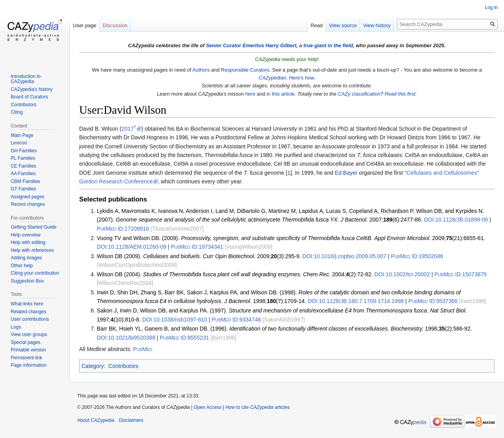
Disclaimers (131, 420)
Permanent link (26, 358)
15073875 (460, 274)
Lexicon (19, 143)
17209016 (123, 229)
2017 (129, 129)
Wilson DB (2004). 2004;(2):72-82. (235, 274)
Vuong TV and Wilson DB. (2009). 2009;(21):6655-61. (291, 238)
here (250, 94)
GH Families (24, 151)
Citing (17, 112)
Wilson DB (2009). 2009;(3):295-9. (199, 256)
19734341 (197, 247)
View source (343, 25)
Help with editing (28, 242)
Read (317, 25)
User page (85, 25)
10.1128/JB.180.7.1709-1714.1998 (356, 301)
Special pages (25, 342)
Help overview (25, 235)
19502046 (417, 256)
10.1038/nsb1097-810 (175, 320)
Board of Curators (29, 97)
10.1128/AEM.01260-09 (132, 247)
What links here (27, 304)
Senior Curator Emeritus (235, 45)
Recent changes (28, 204)
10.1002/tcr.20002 (402, 274)
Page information (29, 365)
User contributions (30, 319)
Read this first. (401, 94)
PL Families (23, 158)
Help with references (32, 250)
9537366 (433, 301)
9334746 (236, 320)
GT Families (23, 189)
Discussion (115, 25)
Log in (491, 7)
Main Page (22, 135)
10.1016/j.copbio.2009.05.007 (344, 256)
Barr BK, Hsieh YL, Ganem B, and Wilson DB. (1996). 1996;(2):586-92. (284, 329)
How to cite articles (257, 407)
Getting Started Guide (33, 227)
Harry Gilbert (281, 45)
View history (377, 25)
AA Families (23, 174)
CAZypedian (272, 78)
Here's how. (302, 78)
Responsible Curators (245, 70)
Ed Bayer (346, 173)
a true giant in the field (326, 45)
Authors (201, 70)
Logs (16, 327)
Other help (22, 266)
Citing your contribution (35, 273)
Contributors (123, 366)
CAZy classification (359, 94)
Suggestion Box (27, 281)
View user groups (29, 335)
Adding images (26, 258)
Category (93, 366)
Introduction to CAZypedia (26, 79)
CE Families (23, 166)
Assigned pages (27, 197)
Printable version (28, 350)
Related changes (28, 312)
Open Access (208, 407)
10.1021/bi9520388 (126, 338)
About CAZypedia (96, 420)
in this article (281, 94)
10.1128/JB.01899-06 (456, 220)
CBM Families (25, 181)
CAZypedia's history (31, 89)
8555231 (184, 338)
